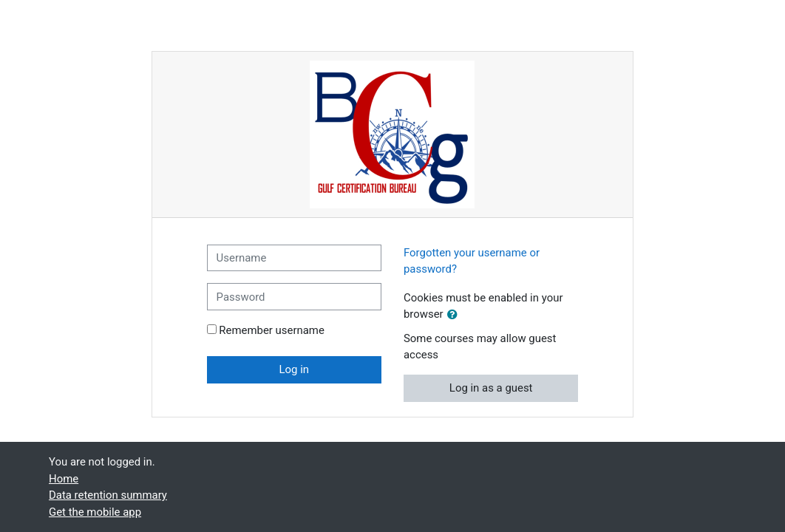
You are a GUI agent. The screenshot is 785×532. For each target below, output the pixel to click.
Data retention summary (108, 495)
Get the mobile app (95, 512)
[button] (455, 315)
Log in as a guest (491, 388)
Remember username (272, 330)
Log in (295, 369)
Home (64, 479)
